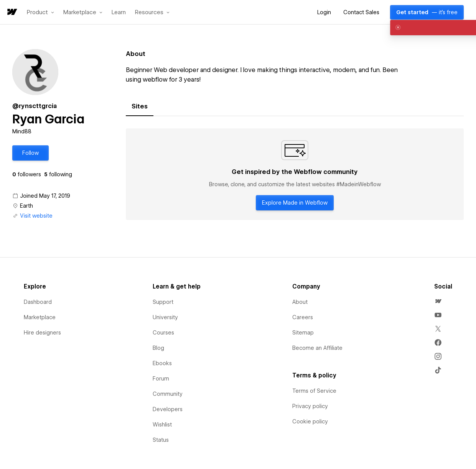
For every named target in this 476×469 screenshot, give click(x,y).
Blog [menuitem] (158, 348)
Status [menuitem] (161, 440)
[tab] (140, 107)
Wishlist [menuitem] (162, 425)
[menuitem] (438, 301)
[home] (12, 12)
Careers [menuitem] (303, 317)
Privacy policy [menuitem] (310, 406)
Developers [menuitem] (168, 409)
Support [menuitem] (163, 302)
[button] (40, 12)
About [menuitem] (300, 302)
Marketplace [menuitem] (40, 317)
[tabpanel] (295, 174)
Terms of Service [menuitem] (314, 391)
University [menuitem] (165, 317)
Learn (119, 12)
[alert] (408, 28)
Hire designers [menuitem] (42, 333)
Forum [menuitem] (161, 379)
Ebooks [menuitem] (162, 363)
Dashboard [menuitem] (38, 302)
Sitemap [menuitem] (303, 333)
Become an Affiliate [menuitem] (317, 348)
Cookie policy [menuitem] (310, 421)
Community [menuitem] (168, 394)
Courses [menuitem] (163, 333)
